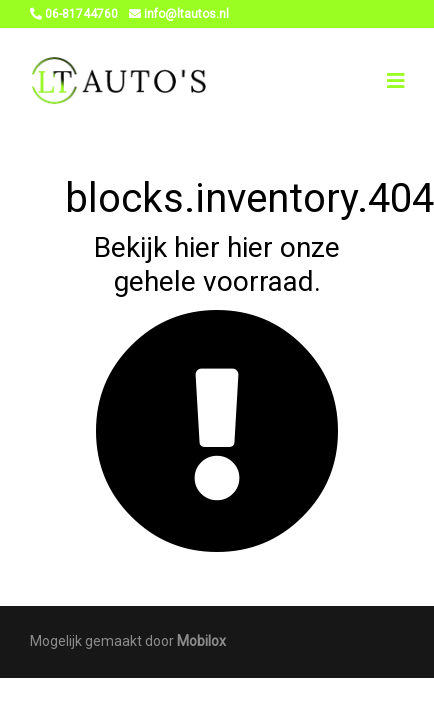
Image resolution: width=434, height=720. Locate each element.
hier (197, 247)
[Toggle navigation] (396, 81)
